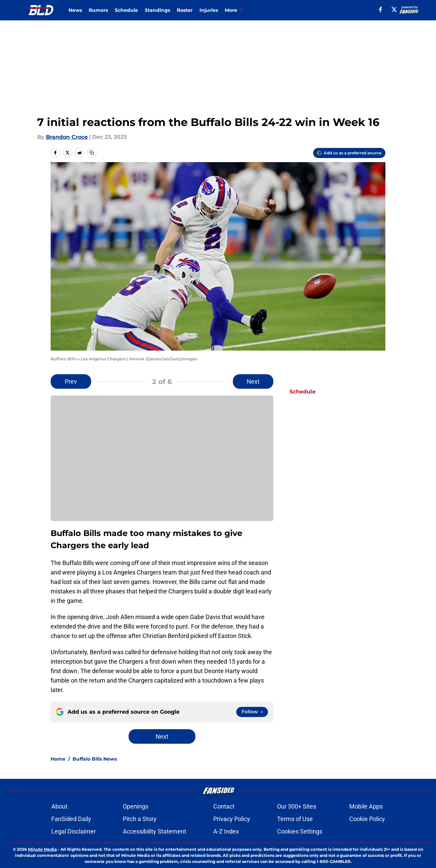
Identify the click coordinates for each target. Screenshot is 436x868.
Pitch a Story (140, 819)
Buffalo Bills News (95, 759)
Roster (185, 10)
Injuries (209, 10)
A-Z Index (226, 831)
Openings (135, 806)
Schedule (126, 10)
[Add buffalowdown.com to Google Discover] (349, 153)
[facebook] (380, 9)
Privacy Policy (232, 819)
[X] (394, 9)
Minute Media (42, 849)
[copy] (92, 153)
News (75, 10)
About (59, 806)
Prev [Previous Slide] (71, 381)
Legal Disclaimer (74, 831)
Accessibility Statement (155, 831)
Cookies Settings (300, 831)
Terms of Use (295, 819)
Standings (157, 10)
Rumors (98, 10)
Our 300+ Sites (297, 806)
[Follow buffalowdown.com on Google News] (252, 712)
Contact (224, 806)
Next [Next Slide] (253, 381)
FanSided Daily (71, 819)
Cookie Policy (367, 819)
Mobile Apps (366, 806)
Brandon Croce (67, 137)
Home (58, 759)
